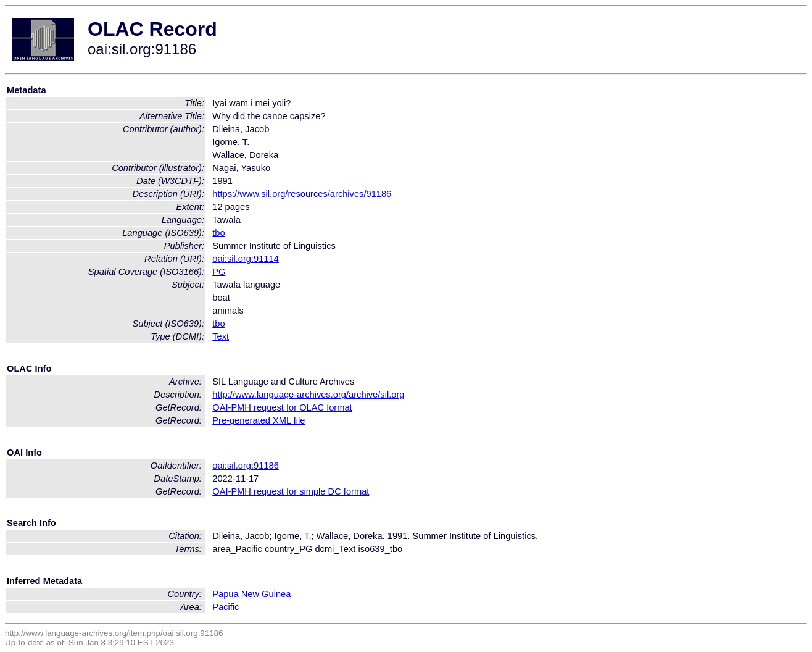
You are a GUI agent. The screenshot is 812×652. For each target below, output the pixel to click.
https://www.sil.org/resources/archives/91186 (302, 194)
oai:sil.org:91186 (246, 466)
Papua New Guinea (251, 594)
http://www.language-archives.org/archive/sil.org (308, 395)
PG (219, 272)
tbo (218, 233)
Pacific (226, 607)
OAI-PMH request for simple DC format (291, 491)
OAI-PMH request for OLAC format (282, 407)
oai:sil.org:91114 (246, 259)
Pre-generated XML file (259, 420)
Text (221, 336)
